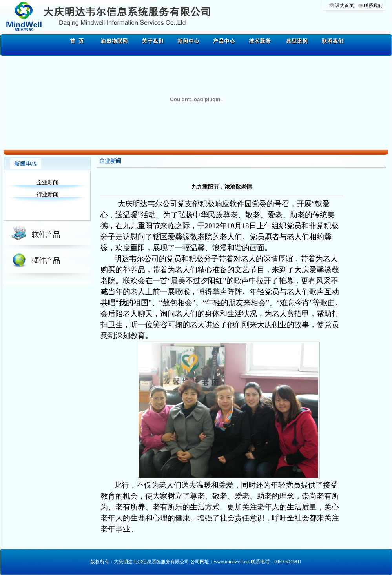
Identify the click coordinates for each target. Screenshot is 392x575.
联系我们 (373, 5)
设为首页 (345, 5)
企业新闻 (47, 183)
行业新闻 (47, 194)
